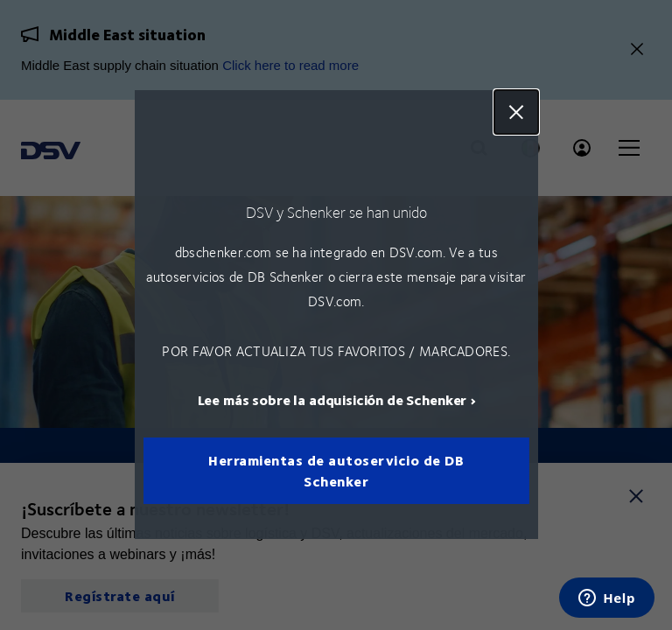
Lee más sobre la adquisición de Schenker (332, 400)
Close (515, 112)
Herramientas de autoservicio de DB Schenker (336, 471)
